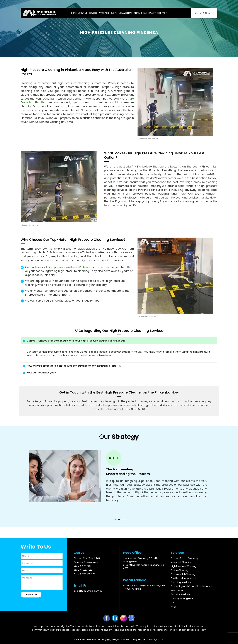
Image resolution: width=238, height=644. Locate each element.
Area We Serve (126, 13)
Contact (162, 13)
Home (74, 13)
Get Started (202, 13)
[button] (115, 520)
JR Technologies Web (154, 640)
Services (93, 13)
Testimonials (140, 13)
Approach (104, 13)
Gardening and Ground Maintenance (191, 586)
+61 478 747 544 (83, 570)
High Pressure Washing (184, 566)
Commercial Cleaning (183, 574)
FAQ (173, 602)
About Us (83, 13)
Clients (114, 13)
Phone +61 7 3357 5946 (87, 558)
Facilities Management (184, 578)
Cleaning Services (181, 582)
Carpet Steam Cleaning (184, 558)
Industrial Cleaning (181, 562)
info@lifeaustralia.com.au (88, 591)
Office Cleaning (180, 570)
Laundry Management (183, 598)
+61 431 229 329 (82, 566)
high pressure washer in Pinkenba (69, 267)
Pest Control (178, 590)
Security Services (180, 594)
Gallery (152, 13)
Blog (173, 606)
